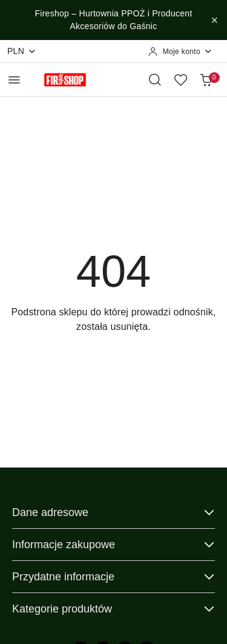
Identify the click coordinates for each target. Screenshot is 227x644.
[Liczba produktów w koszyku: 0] (206, 79)
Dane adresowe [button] (113, 512)
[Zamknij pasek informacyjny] (214, 20)
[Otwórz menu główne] (14, 80)
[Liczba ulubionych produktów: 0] (180, 79)
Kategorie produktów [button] (113, 609)
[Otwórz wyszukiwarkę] (155, 79)
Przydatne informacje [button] (113, 577)
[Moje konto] (180, 52)
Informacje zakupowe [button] (113, 545)
